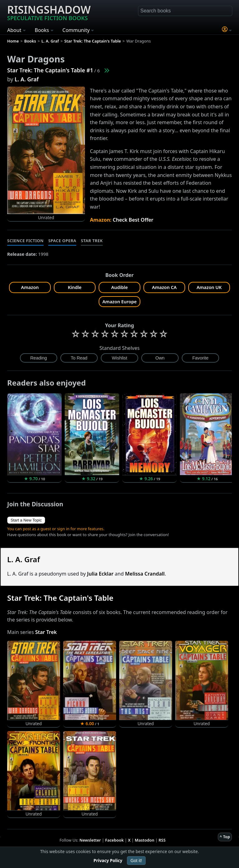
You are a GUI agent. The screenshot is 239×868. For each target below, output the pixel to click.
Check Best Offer (133, 220)
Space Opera (62, 241)
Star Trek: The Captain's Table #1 (50, 70)
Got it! (136, 861)
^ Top (225, 837)
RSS (162, 840)
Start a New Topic (26, 520)
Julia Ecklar (100, 574)
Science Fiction (25, 241)
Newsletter (90, 840)
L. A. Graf (27, 79)
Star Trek (92, 241)
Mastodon (145, 840)
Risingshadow (49, 12)
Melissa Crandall (145, 574)
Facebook (115, 840)
